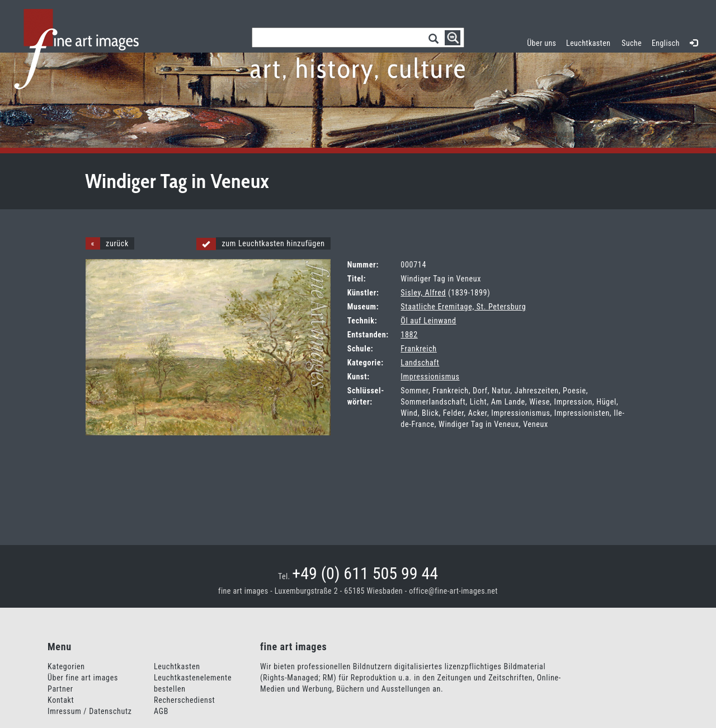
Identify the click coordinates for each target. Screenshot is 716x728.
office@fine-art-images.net (453, 591)
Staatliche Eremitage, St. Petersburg (463, 307)
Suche (632, 43)
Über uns (541, 43)
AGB (161, 711)
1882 (409, 335)
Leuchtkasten (591, 42)
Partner (60, 689)
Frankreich (418, 349)
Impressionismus (430, 377)
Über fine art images (83, 678)
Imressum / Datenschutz (90, 711)
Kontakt (61, 700)
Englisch (666, 43)
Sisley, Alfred (423, 293)
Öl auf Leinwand (428, 321)
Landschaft (420, 363)
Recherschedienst (184, 700)
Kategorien (66, 666)
